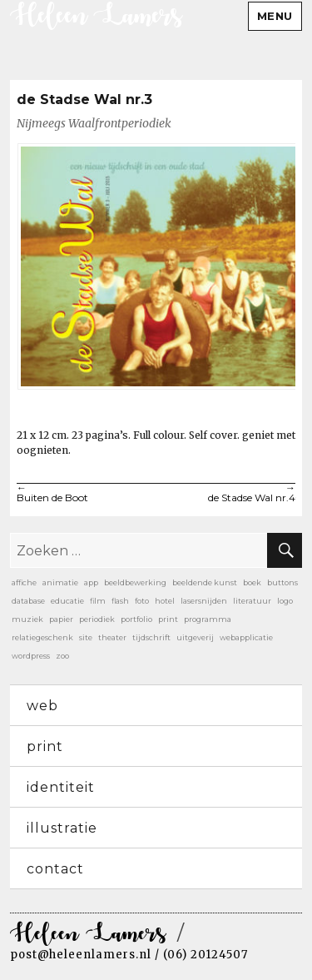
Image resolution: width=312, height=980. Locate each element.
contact (55, 869)
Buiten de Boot (87, 494)
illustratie (62, 828)
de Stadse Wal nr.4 (226, 494)
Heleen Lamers (88, 934)
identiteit (61, 787)
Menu (275, 16)
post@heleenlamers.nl (81, 955)
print (45, 746)
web (42, 706)
